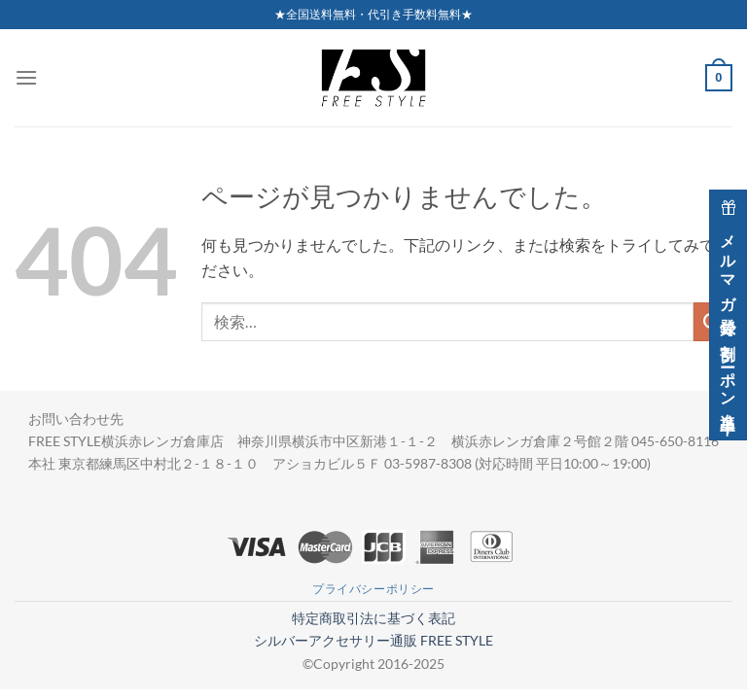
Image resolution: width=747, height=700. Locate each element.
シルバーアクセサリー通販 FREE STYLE (373, 640)
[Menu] (26, 77)
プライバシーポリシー (373, 589)
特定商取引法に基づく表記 (373, 618)
